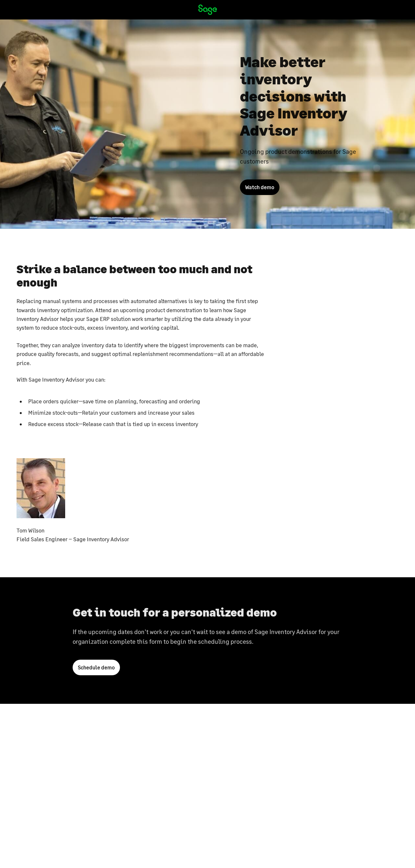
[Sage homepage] (207, 10)
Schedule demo (96, 669)
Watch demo (260, 187)
